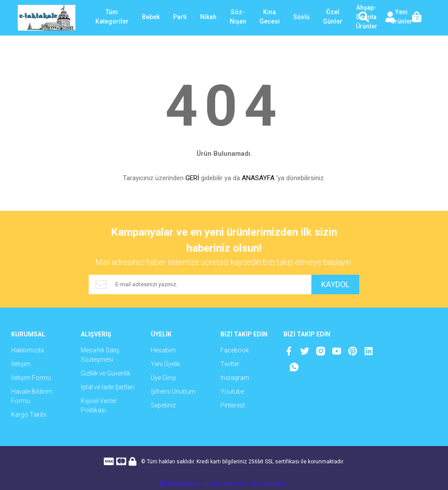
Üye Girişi (163, 378)
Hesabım (163, 350)
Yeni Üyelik (165, 364)
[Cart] (417, 18)
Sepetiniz (163, 405)
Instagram (235, 378)
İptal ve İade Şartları (108, 387)
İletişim (21, 364)
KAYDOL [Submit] (335, 285)
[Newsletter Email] (200, 285)
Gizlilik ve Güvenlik (106, 373)
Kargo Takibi (29, 415)
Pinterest (233, 405)
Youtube (232, 391)
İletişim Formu (31, 378)
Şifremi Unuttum (173, 391)
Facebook (235, 350)
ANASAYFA (258, 178)
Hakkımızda (28, 350)
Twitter (230, 364)
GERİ (192, 178)
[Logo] (47, 18)
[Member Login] (390, 18)
